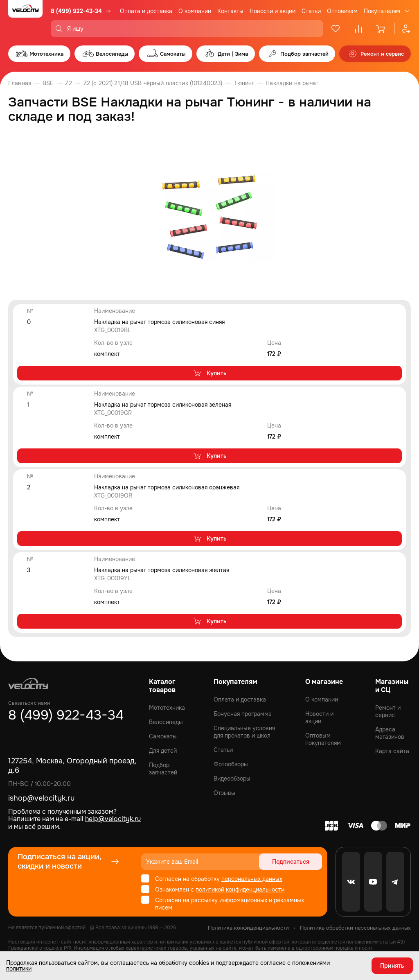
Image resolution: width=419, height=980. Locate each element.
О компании (195, 11)
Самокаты (163, 736)
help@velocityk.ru (113, 819)
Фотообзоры (231, 764)
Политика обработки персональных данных (355, 928)
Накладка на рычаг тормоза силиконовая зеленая (163, 405)
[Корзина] (381, 29)
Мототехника (167, 708)
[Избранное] (336, 29)
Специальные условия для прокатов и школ (244, 732)
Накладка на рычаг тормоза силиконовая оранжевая (167, 487)
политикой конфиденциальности (240, 889)
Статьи (311, 11)
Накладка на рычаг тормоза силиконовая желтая (162, 570)
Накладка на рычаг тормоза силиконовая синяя (159, 322)
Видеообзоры (232, 779)
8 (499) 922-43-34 (76, 11)
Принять (392, 966)
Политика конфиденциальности (248, 928)
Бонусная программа (243, 714)
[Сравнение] (358, 29)
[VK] (351, 882)
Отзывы (224, 793)
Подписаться (291, 862)
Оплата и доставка (146, 11)
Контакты (230, 11)
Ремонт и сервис (388, 711)
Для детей (163, 751)
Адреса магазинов (390, 733)
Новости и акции (273, 11)
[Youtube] (373, 882)
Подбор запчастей (163, 769)
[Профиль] (403, 29)
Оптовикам (342, 11)
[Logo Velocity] (25, 19)
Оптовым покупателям (323, 739)
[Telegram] (395, 882)
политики (19, 969)
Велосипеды (166, 722)
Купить (210, 373)
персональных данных (252, 879)
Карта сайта (392, 751)
